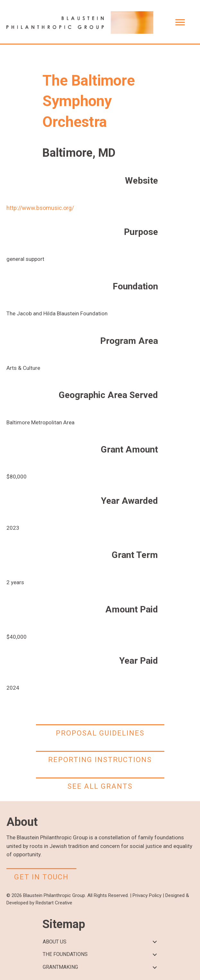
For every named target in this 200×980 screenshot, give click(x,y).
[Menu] (180, 22)
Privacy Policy (147, 895)
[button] (155, 942)
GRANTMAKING (60, 967)
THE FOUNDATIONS (65, 954)
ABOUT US (55, 942)
